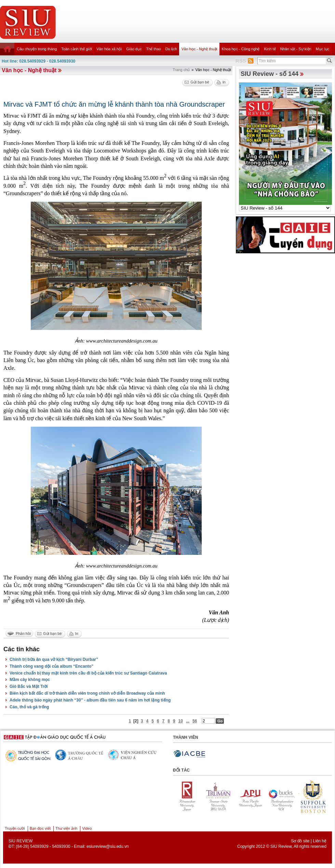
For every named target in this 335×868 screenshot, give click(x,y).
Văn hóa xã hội (109, 49)
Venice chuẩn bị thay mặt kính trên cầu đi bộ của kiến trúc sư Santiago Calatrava (88, 673)
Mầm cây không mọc (30, 680)
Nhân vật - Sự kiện (296, 49)
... (188, 721)
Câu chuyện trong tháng (37, 49)
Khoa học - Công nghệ (241, 49)
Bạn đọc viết (40, 828)
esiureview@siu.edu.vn (108, 846)
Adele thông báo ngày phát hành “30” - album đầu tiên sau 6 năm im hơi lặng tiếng (90, 700)
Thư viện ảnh (66, 828)
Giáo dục (134, 49)
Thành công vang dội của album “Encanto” (51, 666)
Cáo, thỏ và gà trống (29, 707)
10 (181, 721)
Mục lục (323, 49)
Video (87, 828)
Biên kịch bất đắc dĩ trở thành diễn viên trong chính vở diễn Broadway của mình (87, 693)
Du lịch (171, 49)
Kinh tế (270, 49)
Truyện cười (15, 828)
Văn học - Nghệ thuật (199, 49)
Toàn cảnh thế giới (77, 49)
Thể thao (153, 49)
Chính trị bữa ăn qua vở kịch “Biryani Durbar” (54, 659)
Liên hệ (320, 841)
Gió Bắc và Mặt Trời (29, 686)
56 (195, 721)
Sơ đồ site (300, 841)
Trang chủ (181, 70)
